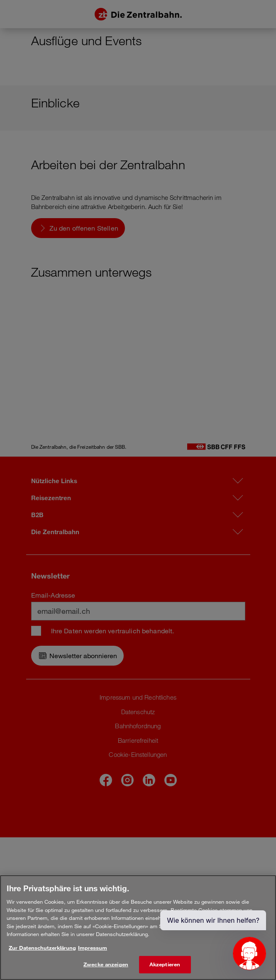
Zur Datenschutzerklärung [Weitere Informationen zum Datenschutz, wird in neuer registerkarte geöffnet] (42, 948)
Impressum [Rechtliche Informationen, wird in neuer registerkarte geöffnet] (93, 948)
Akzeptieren (165, 964)
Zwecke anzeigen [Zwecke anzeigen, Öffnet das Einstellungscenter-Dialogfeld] (106, 964)
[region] (138, 928)
